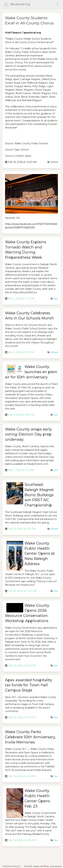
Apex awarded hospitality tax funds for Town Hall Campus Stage (29, 685)
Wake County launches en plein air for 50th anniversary (31, 372)
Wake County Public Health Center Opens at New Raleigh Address (40, 554)
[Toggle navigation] (57, 4)
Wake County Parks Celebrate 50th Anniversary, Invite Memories (30, 737)
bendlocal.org (20, 4)
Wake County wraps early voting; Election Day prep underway (28, 434)
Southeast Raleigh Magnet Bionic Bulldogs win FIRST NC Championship (39, 495)
